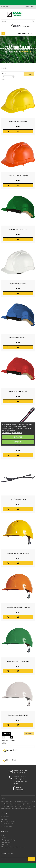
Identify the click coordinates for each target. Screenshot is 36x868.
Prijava (31, 859)
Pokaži (4, 74)
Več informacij (7, 433)
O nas (3, 835)
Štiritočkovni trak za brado (18, 499)
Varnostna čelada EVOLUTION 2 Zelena (18, 661)
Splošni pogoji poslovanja (8, 840)
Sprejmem (18, 442)
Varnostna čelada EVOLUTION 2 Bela (18, 715)
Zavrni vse (18, 437)
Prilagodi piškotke (17, 433)
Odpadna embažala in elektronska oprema (13, 847)
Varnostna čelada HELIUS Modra (18, 338)
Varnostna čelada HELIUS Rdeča (18, 392)
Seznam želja (11, 760)
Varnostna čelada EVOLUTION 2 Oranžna (18, 607)
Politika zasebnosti (6, 842)
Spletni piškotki (5, 845)
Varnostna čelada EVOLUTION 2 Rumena (18, 553)
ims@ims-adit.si (7, 826)
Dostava (3, 837)
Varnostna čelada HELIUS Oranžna (18, 176)
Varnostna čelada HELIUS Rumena (18, 122)
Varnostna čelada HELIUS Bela (18, 284)
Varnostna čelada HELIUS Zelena (18, 230)
